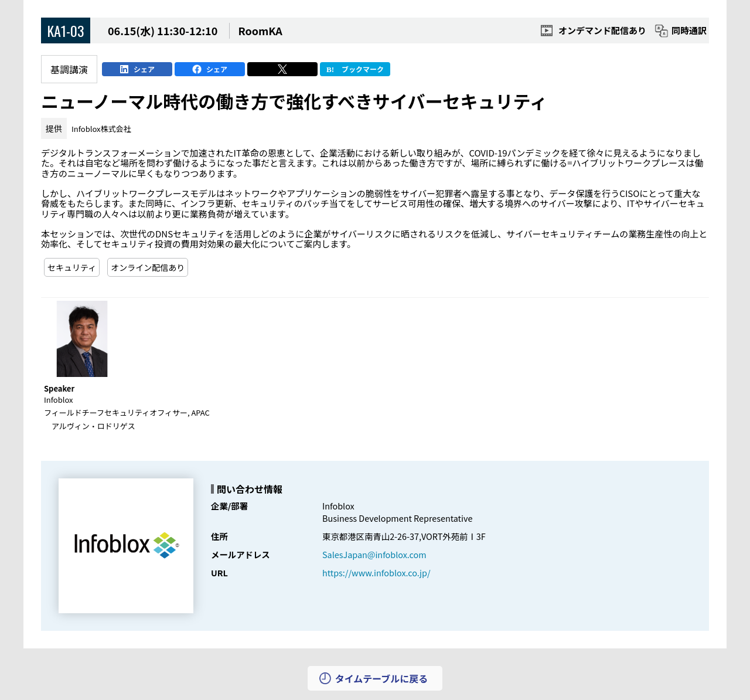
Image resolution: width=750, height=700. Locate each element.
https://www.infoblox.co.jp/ (376, 572)
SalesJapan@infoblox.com (374, 554)
